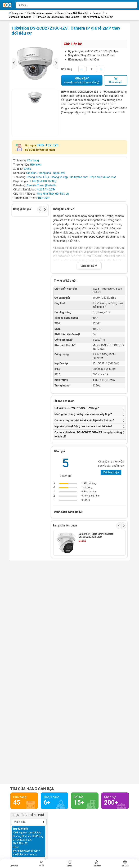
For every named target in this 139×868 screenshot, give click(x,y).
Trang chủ (16, 13)
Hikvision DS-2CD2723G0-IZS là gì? (77, 408)
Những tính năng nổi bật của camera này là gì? (83, 414)
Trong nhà (45, 173)
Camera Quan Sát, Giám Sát (73, 13)
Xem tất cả (89, 266)
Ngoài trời (59, 173)
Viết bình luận (111, 472)
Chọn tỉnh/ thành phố (28, 815)
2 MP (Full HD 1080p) (43, 181)
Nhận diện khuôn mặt (103, 177)
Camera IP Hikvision (20, 17)
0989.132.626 (47, 145)
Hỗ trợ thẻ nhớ (79, 177)
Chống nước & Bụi (38, 177)
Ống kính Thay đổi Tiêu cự (53, 194)
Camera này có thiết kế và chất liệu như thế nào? (85, 420)
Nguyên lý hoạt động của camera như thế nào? (83, 426)
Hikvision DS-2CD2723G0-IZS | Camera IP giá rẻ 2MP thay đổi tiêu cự (74, 17)
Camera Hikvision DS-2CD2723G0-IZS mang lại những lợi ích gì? (88, 434)
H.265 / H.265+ (46, 190)
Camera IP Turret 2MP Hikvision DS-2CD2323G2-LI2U (96, 535)
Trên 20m (43, 198)
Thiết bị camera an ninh (40, 13)
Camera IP (98, 13)
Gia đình (32, 173)
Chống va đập (59, 177)
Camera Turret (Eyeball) (41, 185)
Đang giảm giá (22, 209)
